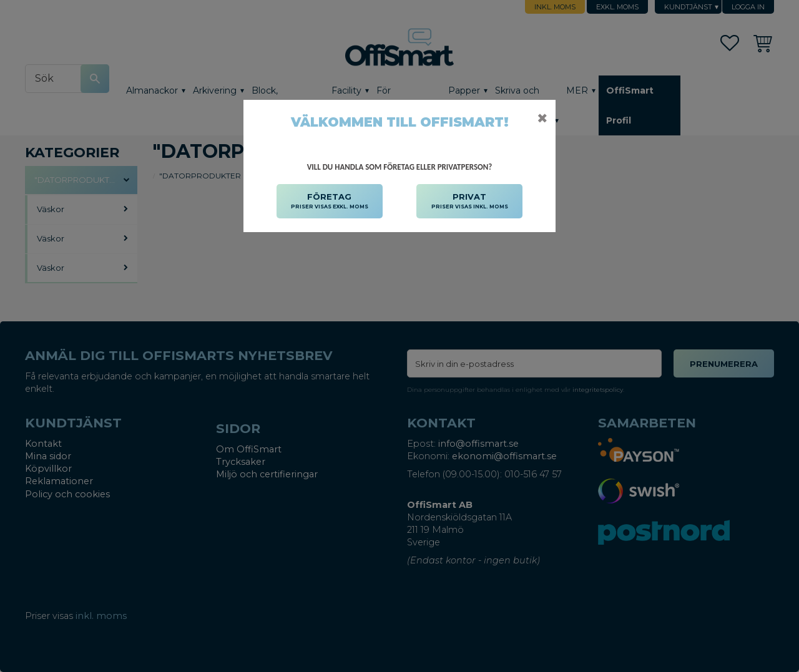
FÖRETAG (330, 202)
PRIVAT (470, 202)
